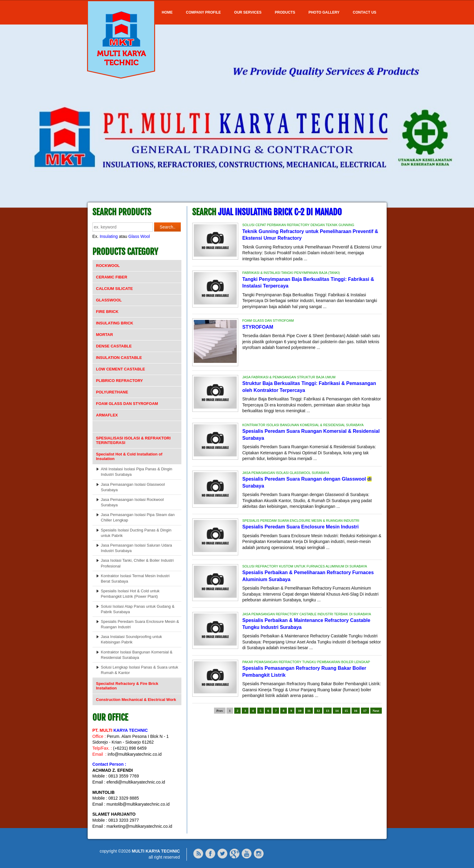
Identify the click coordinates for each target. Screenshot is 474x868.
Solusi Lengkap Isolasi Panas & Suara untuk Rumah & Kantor (140, 670)
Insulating (109, 236)
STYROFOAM (258, 327)
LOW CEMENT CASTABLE (121, 369)
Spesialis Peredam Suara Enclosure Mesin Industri (301, 527)
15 (346, 711)
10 (300, 711)
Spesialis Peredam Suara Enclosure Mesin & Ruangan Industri (140, 624)
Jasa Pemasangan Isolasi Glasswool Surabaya (133, 487)
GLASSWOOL (109, 300)
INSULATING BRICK (115, 323)
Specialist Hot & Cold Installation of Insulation (129, 456)
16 (356, 711)
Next (376, 711)
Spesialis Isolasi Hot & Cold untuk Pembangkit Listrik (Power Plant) (130, 594)
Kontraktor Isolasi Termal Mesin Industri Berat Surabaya (135, 579)
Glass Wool (139, 236)
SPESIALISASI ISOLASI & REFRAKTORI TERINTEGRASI (133, 440)
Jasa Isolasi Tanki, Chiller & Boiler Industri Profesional (137, 563)
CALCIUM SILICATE (115, 289)
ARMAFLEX (107, 415)
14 (337, 711)
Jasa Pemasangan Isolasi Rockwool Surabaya (132, 502)
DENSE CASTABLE (114, 346)
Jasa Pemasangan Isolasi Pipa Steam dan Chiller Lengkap (138, 517)
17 (365, 711)
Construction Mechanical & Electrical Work (136, 700)
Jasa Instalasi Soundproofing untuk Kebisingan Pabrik (131, 639)
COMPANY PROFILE (203, 12)
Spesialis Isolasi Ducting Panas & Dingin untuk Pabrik (136, 533)
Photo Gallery (324, 12)
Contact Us (365, 12)
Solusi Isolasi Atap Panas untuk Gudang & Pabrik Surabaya (138, 609)
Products (285, 12)
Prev (220, 711)
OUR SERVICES (248, 12)
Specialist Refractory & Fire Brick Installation (127, 686)
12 (318, 711)
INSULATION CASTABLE (119, 358)
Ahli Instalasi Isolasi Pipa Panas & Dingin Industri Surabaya (137, 472)
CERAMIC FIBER (112, 277)
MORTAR (105, 335)
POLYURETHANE (112, 392)
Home (167, 12)
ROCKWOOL (108, 266)
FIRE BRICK (107, 312)
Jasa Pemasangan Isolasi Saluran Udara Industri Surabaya (137, 548)
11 (309, 711)
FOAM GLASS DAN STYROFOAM (127, 404)
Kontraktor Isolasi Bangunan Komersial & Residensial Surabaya (137, 655)
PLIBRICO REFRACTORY (120, 381)
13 (328, 711)
